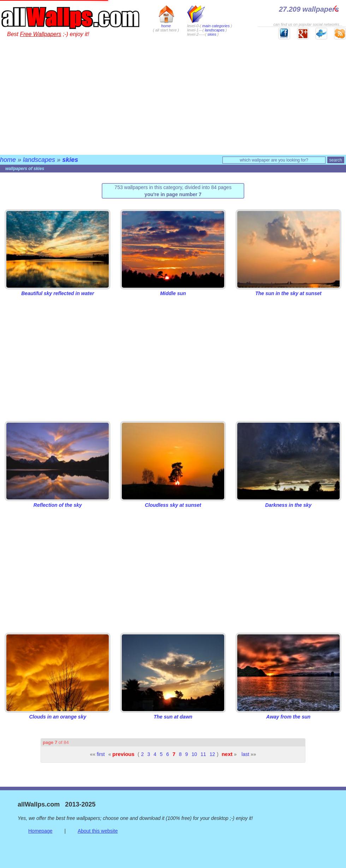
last (245, 754)
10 (194, 754)
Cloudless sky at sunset (173, 502)
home (166, 24)
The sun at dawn (173, 714)
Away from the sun (288, 714)
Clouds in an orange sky (58, 714)
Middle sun (173, 291)
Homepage (40, 831)
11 (203, 754)
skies (212, 34)
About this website (98, 831)
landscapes (215, 30)
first (101, 754)
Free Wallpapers (40, 34)
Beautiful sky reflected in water (58, 291)
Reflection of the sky (58, 502)
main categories (216, 26)
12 (213, 754)
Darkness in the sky (288, 502)
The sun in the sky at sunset (288, 291)
